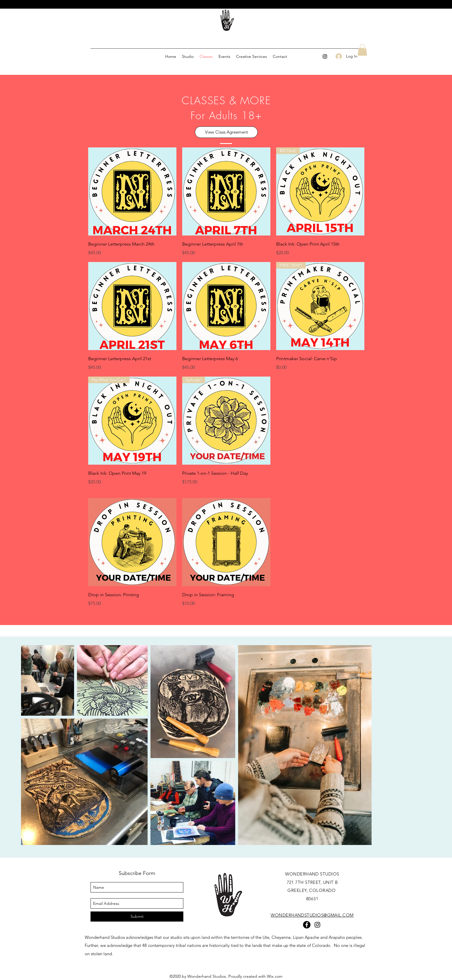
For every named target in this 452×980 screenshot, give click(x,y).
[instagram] (325, 56)
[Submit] (137, 917)
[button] (362, 50)
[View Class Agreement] (226, 132)
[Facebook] (307, 925)
